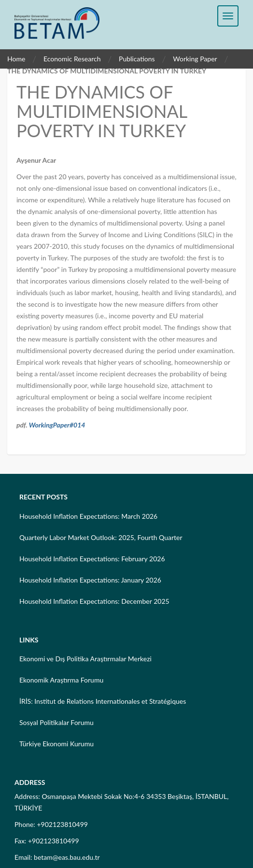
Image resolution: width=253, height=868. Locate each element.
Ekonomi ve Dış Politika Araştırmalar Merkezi (85, 659)
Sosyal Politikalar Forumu (56, 722)
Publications (137, 59)
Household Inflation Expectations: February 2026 (92, 559)
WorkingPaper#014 (57, 425)
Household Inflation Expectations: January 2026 (90, 580)
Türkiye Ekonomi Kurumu (56, 744)
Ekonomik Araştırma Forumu (61, 680)
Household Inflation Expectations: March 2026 (88, 516)
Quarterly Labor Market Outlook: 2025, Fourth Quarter (101, 537)
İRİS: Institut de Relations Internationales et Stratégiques (103, 701)
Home (16, 59)
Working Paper (195, 59)
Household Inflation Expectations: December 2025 (94, 601)
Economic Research (72, 59)
